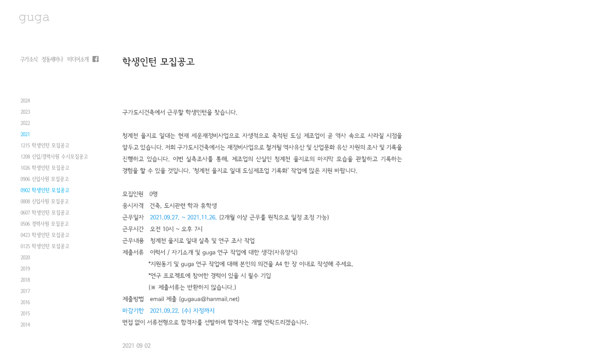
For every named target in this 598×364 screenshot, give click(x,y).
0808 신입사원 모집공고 (45, 205)
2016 (25, 306)
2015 (25, 317)
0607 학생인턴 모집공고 (45, 217)
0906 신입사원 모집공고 (45, 183)
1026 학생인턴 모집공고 (45, 172)
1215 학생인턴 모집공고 (45, 149)
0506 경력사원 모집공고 (45, 228)
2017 (25, 295)
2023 (25, 116)
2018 (25, 284)
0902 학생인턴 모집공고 (45, 194)
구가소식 (29, 59)
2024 (25, 105)
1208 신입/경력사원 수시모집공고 (54, 161)
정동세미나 (52, 59)
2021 (25, 138)
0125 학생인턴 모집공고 (45, 250)
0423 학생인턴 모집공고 (45, 239)
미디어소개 (78, 59)
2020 (25, 261)
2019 (25, 273)
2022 (25, 127)
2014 (25, 329)
